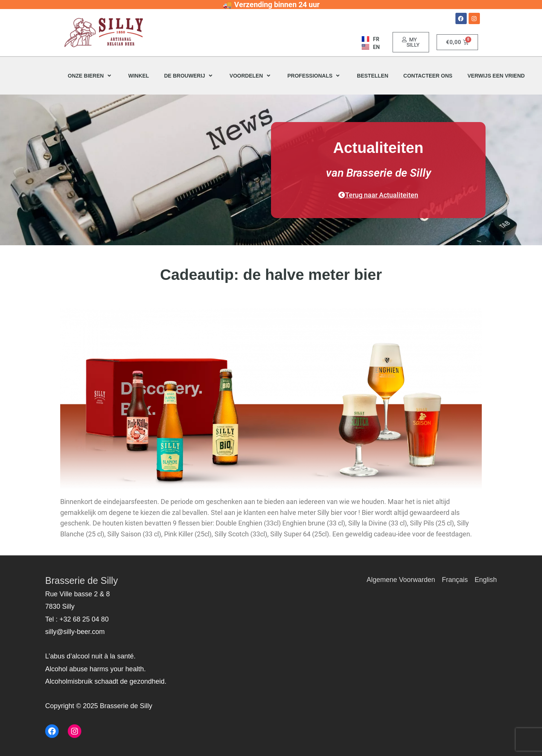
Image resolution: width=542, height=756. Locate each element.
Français (455, 580)
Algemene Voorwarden (401, 580)
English (486, 580)
